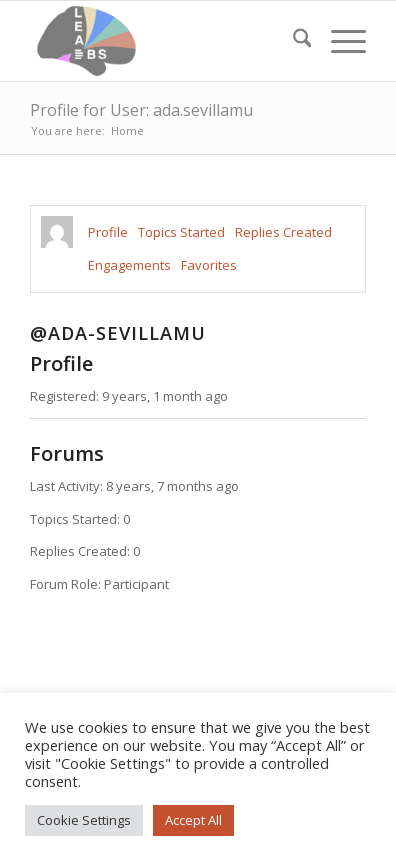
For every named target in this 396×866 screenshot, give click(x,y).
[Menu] (338, 41)
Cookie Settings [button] (84, 820)
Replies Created (283, 232)
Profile (108, 232)
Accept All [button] (193, 820)
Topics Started (181, 232)
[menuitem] (292, 41)
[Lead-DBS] (164, 41)
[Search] (292, 41)
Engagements (129, 265)
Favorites (209, 265)
